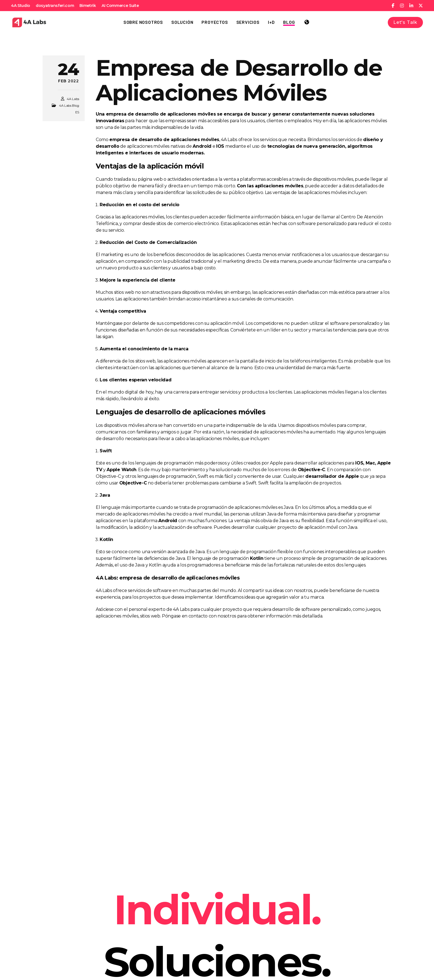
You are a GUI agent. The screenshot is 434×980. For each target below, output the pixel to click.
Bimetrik (88, 6)
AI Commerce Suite (120, 6)
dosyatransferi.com (55, 6)
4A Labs (73, 99)
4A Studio (21, 6)
